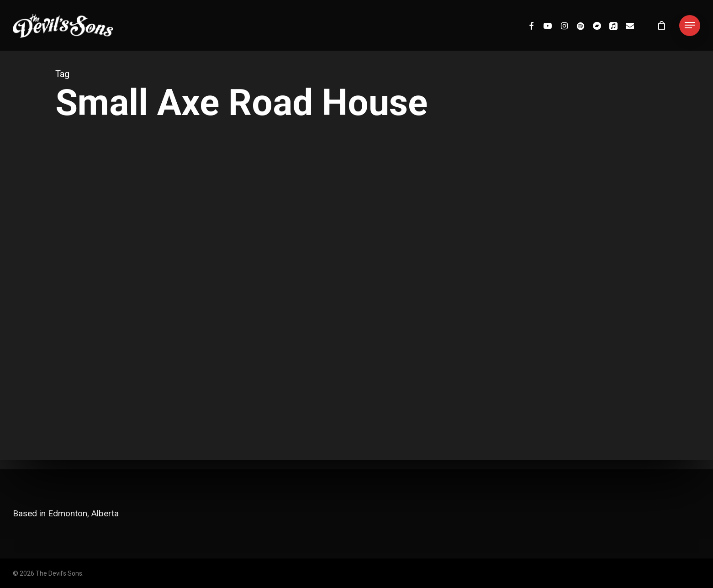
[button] (690, 25)
